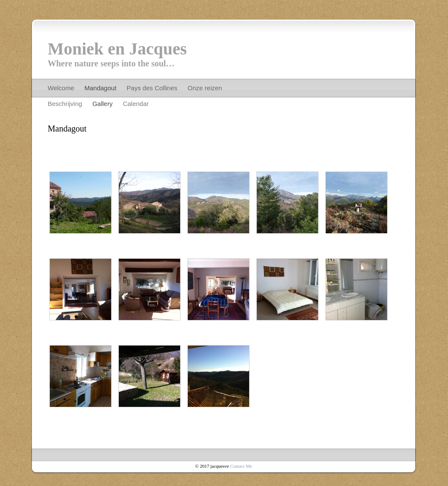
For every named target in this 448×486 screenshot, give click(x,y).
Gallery (103, 104)
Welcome (61, 88)
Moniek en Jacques (117, 49)
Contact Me (241, 466)
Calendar (136, 104)
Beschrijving (65, 104)
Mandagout (100, 88)
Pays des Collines (152, 88)
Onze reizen (205, 88)
